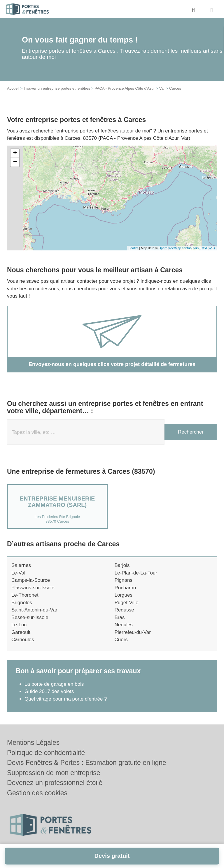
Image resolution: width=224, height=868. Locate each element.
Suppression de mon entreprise (54, 773)
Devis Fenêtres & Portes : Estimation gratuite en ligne (87, 763)
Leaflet (133, 248)
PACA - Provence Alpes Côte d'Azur (125, 88)
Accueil (13, 88)
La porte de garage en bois (54, 684)
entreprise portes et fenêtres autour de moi (103, 131)
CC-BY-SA (208, 248)
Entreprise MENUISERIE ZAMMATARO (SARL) (57, 502)
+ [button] (15, 153)
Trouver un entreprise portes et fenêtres (57, 88)
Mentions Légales (33, 743)
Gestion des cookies (37, 793)
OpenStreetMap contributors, (179, 248)
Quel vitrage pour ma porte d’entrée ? (66, 699)
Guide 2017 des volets (49, 691)
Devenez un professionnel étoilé (55, 783)
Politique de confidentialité (46, 753)
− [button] (15, 162)
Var (162, 88)
